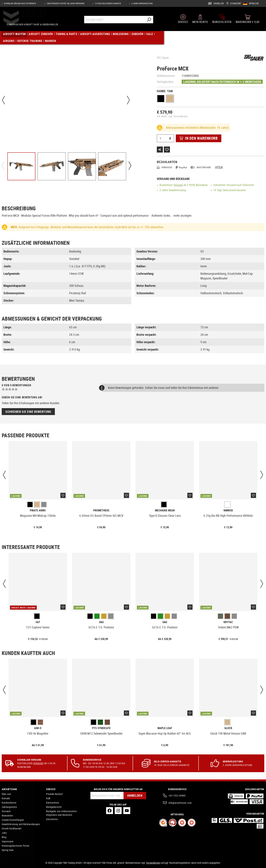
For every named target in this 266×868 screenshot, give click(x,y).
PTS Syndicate (101, 728)
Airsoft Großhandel (12, 828)
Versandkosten (153, 863)
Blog (4, 837)
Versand (178, 185)
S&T (38, 622)
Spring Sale (8, 850)
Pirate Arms (38, 510)
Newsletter (7, 816)
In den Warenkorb (198, 138)
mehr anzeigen (183, 215)
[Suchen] (149, 21)
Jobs (4, 833)
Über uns (6, 794)
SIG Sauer (163, 58)
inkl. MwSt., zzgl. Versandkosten (172, 116)
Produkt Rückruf (54, 794)
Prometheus (101, 510)
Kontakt (6, 798)
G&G (101, 622)
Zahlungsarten (9, 807)
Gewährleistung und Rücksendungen (21, 824)
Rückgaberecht (54, 807)
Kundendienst (9, 803)
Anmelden (134, 796)
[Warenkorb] (248, 20)
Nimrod (228, 510)
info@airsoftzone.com (180, 803)
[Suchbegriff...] (115, 21)
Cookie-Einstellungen (13, 820)
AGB (48, 798)
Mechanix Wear (165, 510)
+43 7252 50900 (177, 796)
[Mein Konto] (200, 20)
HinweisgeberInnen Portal (15, 846)
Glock (228, 728)
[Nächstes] (128, 100)
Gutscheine (52, 819)
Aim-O (38, 728)
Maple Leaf (165, 728)
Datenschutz (53, 803)
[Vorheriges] (3, 100)
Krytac (228, 622)
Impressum (8, 841)
